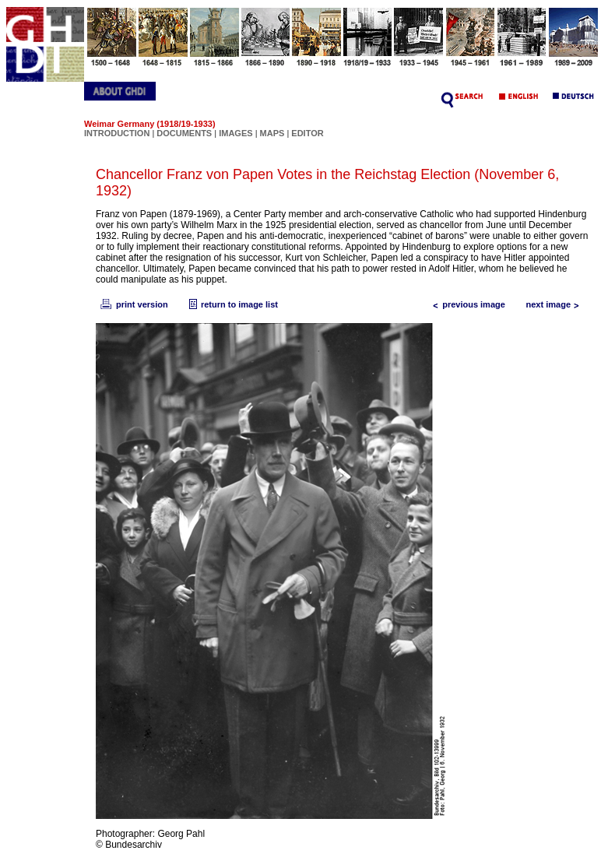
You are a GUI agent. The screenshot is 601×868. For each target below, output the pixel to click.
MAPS (272, 133)
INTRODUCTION (117, 133)
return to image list (232, 304)
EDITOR (307, 133)
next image (556, 304)
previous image (466, 304)
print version (133, 304)
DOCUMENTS (184, 133)
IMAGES (235, 133)
